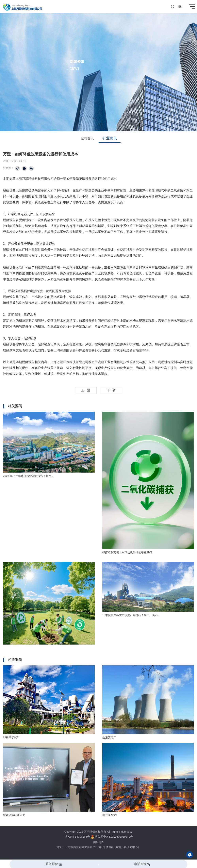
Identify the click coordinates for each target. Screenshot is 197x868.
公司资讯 (87, 138)
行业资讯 (110, 138)
